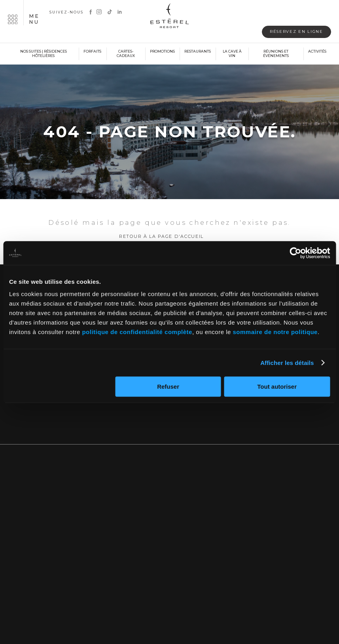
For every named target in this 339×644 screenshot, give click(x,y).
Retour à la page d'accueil (161, 240)
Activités (317, 52)
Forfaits (92, 52)
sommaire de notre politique (275, 332)
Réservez (291, 32)
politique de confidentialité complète (137, 332)
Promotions (162, 52)
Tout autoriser (277, 387)
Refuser (168, 387)
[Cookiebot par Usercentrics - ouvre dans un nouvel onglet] (295, 253)
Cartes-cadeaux (126, 54)
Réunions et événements (276, 54)
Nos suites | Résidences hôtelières (44, 54)
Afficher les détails (287, 363)
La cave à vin (232, 54)
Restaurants (198, 52)
